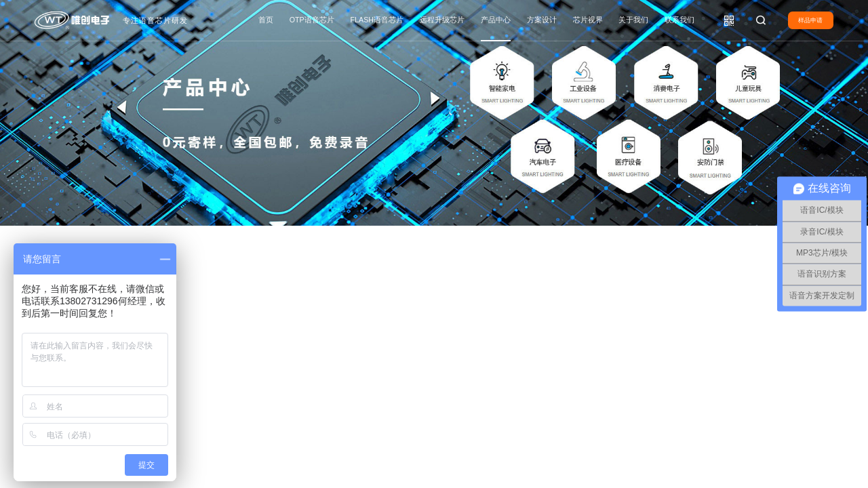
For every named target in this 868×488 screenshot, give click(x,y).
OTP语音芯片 (312, 20)
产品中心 (496, 20)
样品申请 (810, 20)
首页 (266, 20)
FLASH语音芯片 (377, 20)
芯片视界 (588, 20)
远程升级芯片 (442, 20)
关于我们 (633, 20)
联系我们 (679, 20)
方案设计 (542, 20)
